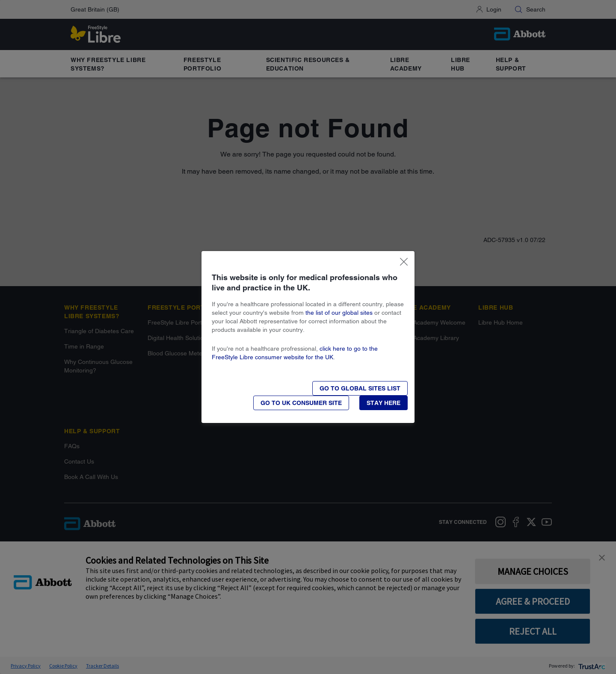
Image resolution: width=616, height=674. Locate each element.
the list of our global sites (339, 313)
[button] (384, 403)
